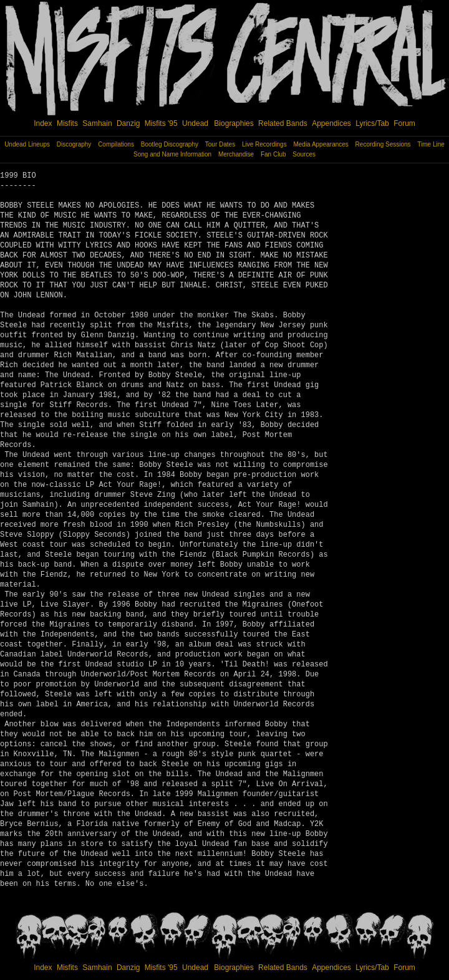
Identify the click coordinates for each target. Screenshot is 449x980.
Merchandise (236, 154)
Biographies (234, 123)
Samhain (97, 123)
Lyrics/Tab (372, 123)
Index (43, 123)
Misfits (67, 123)
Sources (304, 154)
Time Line (431, 144)
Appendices (331, 123)
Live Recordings (264, 144)
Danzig (128, 123)
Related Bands (283, 123)
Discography (74, 144)
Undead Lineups (27, 144)
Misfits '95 (161, 123)
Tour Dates (220, 144)
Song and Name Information (172, 154)
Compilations (116, 144)
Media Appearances (321, 144)
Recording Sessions (383, 144)
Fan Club (273, 154)
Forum (404, 123)
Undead (195, 123)
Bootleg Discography (170, 144)
